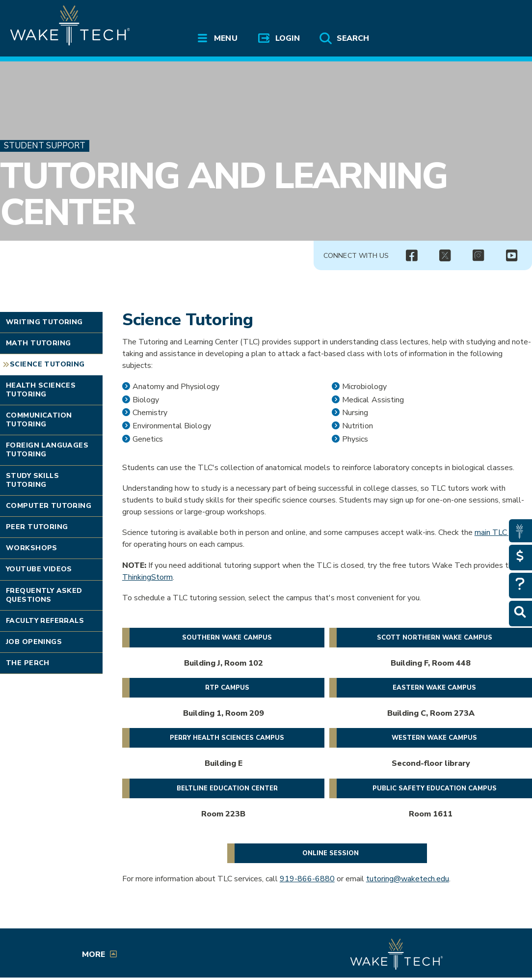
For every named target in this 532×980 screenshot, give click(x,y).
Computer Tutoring (49, 506)
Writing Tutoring (44, 322)
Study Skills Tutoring (32, 480)
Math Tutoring (38, 343)
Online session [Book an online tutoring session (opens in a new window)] (331, 853)
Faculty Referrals (45, 621)
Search (353, 38)
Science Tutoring (47, 364)
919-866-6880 (307, 879)
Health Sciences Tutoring (41, 390)
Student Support (45, 146)
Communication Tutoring (39, 420)
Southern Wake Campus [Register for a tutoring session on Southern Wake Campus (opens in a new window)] (227, 638)
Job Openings (34, 642)
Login (288, 38)
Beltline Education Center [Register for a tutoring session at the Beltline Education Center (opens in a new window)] (227, 788)
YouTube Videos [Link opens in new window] (39, 569)
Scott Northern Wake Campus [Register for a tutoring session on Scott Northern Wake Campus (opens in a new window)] (435, 638)
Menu (226, 38)
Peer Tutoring (37, 527)
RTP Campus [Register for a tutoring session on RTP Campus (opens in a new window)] (227, 688)
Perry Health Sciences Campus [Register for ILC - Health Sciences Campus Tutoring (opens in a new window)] (227, 738)
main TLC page (500, 532)
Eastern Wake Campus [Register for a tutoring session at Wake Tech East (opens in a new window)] (434, 688)
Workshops (32, 548)
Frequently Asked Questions (44, 595)
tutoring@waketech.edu (408, 879)
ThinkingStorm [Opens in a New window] (147, 577)
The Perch (28, 663)
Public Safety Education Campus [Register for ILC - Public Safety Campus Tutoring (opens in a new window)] (435, 788)
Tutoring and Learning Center (224, 194)
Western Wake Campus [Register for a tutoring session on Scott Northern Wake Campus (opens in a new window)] (434, 738)
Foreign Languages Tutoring (47, 450)
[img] (411, 256)
